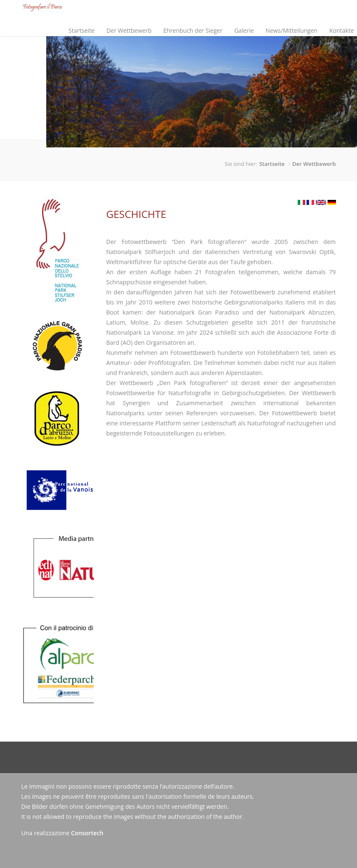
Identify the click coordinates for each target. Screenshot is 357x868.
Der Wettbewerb (127, 23)
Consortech (87, 833)
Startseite (82, 30)
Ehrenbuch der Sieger (193, 30)
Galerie (244, 30)
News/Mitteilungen (292, 30)
